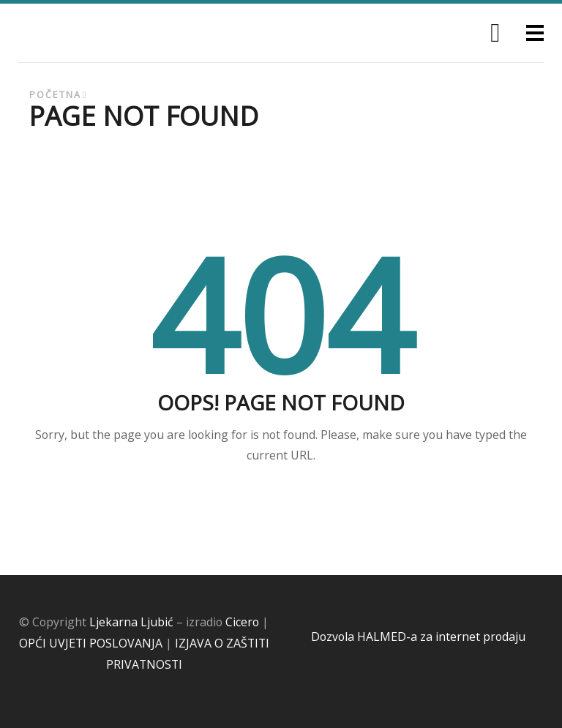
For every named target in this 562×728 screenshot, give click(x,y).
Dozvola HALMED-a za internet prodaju (418, 637)
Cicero (242, 622)
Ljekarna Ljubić (131, 622)
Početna (55, 95)
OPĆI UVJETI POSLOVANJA (91, 643)
